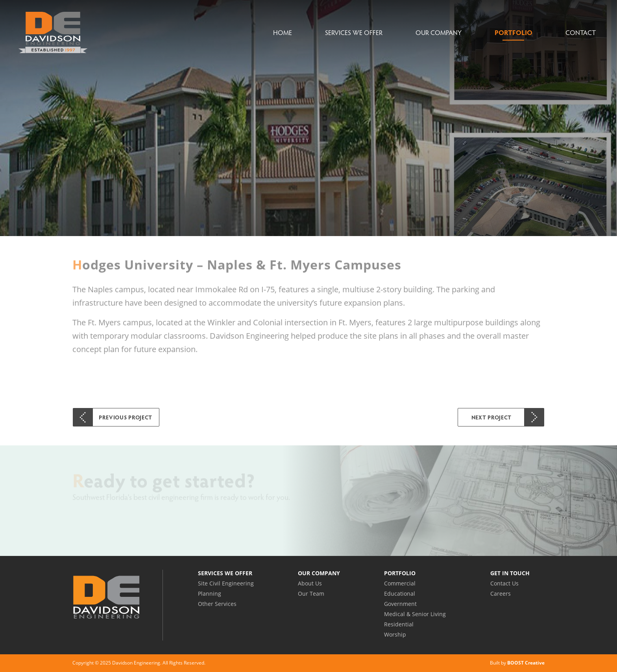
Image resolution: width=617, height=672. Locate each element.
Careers (501, 594)
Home (283, 32)
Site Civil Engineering (226, 583)
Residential (399, 624)
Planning (210, 594)
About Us (310, 583)
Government (400, 604)
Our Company (439, 32)
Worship (395, 634)
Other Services (217, 604)
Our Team (311, 594)
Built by (517, 663)
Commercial (400, 583)
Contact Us (504, 583)
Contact (581, 32)
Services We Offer (354, 32)
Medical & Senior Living (415, 614)
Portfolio (514, 32)
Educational (400, 594)
